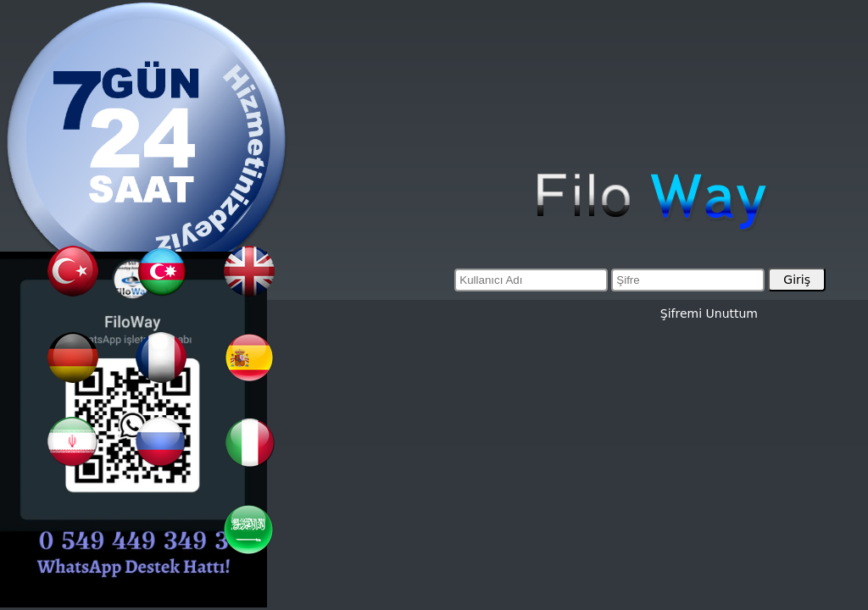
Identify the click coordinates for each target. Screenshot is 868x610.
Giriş (797, 280)
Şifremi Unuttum (709, 313)
